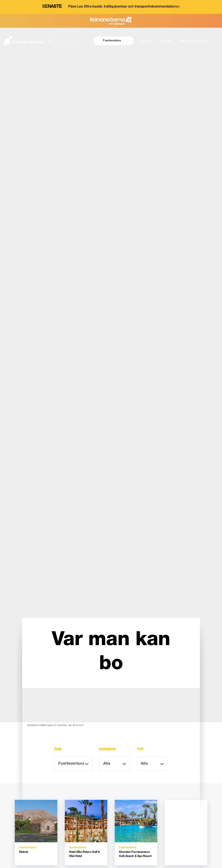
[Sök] (62, 41)
